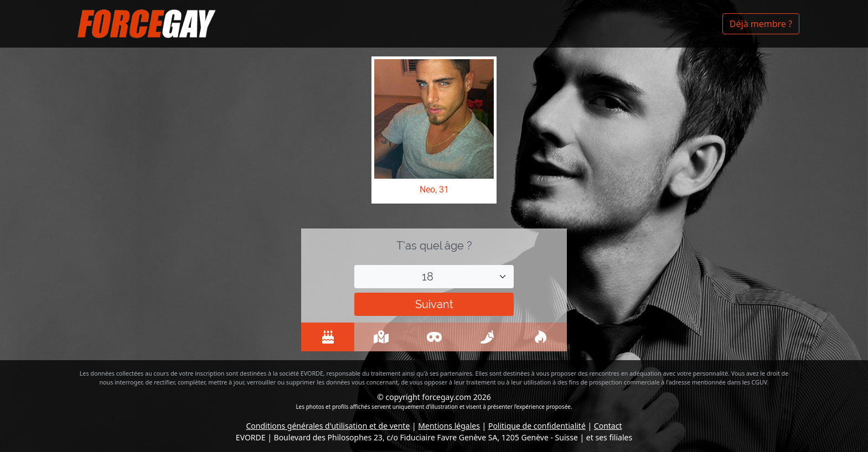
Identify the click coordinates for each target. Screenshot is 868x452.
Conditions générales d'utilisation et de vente (328, 426)
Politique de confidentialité (537, 426)
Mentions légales (449, 426)
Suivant (434, 304)
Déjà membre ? (761, 24)
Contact (608, 426)
